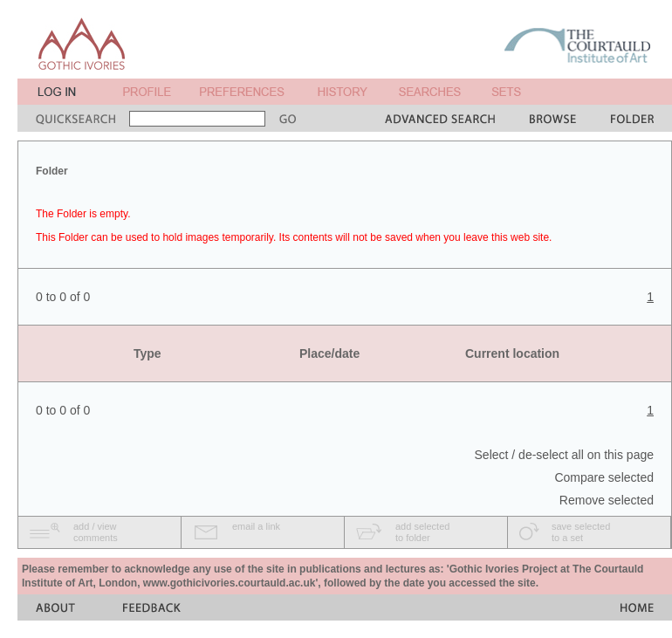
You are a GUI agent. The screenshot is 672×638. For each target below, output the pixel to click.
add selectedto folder (422, 532)
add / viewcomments (96, 532)
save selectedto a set (581, 532)
